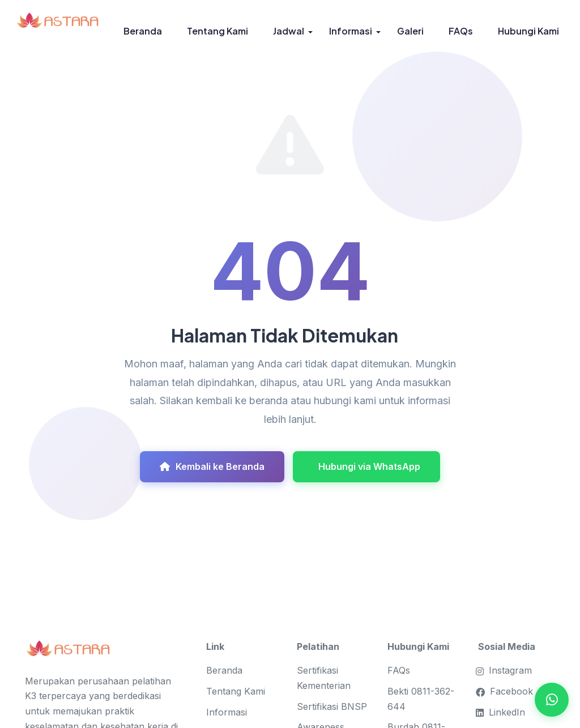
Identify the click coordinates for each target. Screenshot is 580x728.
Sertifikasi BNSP (332, 706)
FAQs (461, 31)
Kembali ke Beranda (212, 466)
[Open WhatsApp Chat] (552, 700)
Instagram (505, 670)
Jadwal (289, 31)
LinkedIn (502, 712)
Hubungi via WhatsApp (369, 466)
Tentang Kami (217, 31)
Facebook (506, 691)
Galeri (410, 31)
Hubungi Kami (528, 31)
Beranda (143, 31)
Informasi (351, 31)
